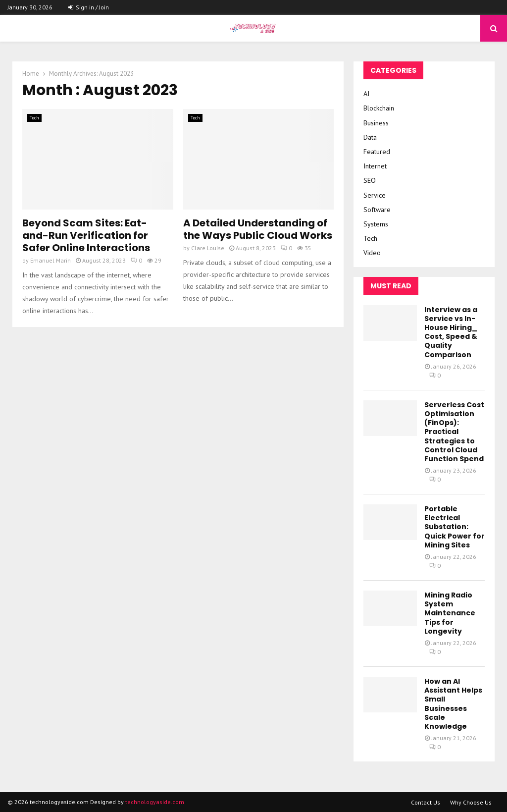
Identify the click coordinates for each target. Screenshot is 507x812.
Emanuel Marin (51, 260)
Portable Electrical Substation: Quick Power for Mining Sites (455, 527)
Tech (34, 118)
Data (370, 137)
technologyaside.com (155, 802)
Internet (375, 166)
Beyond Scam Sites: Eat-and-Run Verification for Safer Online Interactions (86, 235)
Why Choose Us (471, 802)
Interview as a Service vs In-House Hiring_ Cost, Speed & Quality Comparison (451, 332)
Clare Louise (208, 248)
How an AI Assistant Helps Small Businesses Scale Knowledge (453, 704)
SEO (370, 180)
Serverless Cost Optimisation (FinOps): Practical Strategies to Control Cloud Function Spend (454, 432)
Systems (376, 224)
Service (375, 195)
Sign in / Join (89, 7)
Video (372, 253)
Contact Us (426, 802)
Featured (377, 152)
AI (366, 94)
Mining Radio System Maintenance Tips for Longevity (450, 613)
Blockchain (379, 108)
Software (377, 210)
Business (376, 123)
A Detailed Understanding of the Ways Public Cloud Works (258, 229)
